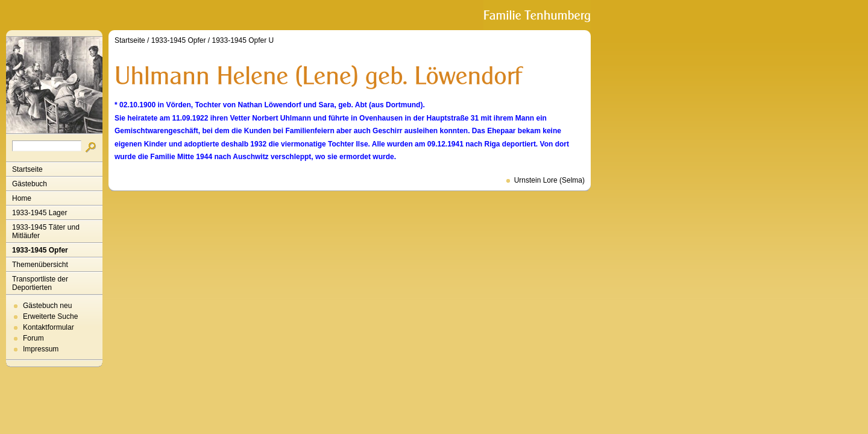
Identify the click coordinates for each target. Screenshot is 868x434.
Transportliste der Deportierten (40, 283)
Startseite (27, 169)
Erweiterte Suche (50, 316)
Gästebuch (30, 184)
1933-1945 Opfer (40, 250)
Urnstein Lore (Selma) (549, 180)
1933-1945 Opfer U (243, 40)
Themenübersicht (40, 265)
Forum (33, 338)
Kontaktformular (49, 327)
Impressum (41, 349)
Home (22, 198)
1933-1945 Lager (39, 213)
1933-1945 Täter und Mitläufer (46, 231)
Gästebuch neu (47, 306)
